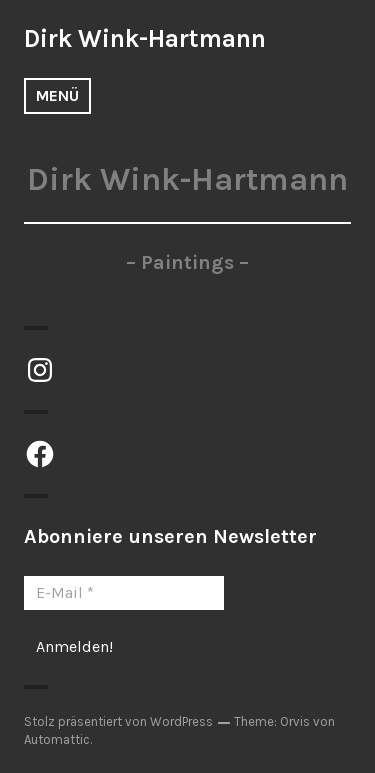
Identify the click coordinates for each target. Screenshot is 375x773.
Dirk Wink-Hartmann (145, 38)
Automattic (57, 739)
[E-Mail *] (124, 593)
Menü (57, 95)
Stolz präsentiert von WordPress (118, 721)
